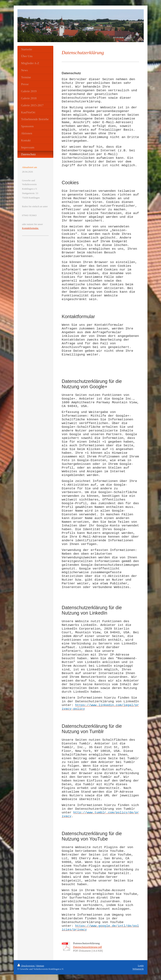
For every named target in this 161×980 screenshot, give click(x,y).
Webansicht (138, 969)
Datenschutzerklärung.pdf (87, 947)
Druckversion (26, 966)
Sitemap (40, 966)
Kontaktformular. (30, 228)
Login (141, 965)
